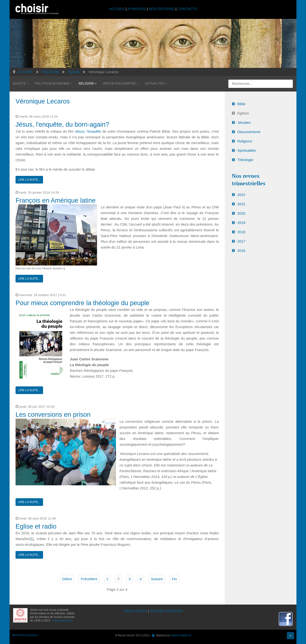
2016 (241, 251)
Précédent (89, 579)
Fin (174, 579)
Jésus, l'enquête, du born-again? (62, 124)
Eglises (243, 113)
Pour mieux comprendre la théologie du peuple (82, 303)
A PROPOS (137, 9)
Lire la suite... (29, 180)
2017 (241, 241)
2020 (241, 213)
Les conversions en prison (53, 415)
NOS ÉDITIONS (162, 9)
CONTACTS (187, 9)
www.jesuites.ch (63, 621)
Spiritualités (247, 150)
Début (67, 579)
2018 (241, 232)
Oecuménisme (249, 132)
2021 (241, 204)
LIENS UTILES (135, 611)
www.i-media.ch (181, 635)
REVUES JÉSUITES (166, 611)
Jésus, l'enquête (88, 131)
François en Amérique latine (56, 200)
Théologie (245, 160)
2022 (241, 195)
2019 (241, 223)
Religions (245, 141)
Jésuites (244, 122)
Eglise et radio (36, 526)
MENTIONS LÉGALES (25, 635)
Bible (241, 104)
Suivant (157, 579)
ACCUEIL (117, 9)
